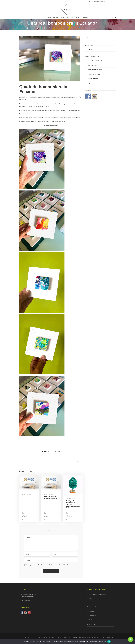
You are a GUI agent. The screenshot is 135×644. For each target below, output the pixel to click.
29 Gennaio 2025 (71, 499)
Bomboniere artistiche (94, 74)
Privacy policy (93, 624)
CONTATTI (85, 18)
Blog (91, 599)
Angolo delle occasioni (94, 83)
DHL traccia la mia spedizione (98, 594)
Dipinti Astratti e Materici (95, 70)
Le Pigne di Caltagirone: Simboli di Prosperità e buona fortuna (73, 504)
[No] (133, 641)
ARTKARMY (75, 18)
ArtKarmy (32, 28)
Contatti (90, 49)
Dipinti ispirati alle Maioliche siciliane (51, 497)
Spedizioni (92, 611)
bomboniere (43, 28)
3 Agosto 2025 (27, 494)
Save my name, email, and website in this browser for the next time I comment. (50, 565)
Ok (109, 641)
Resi (90, 620)
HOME (49, 18)
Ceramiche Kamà (93, 78)
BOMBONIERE (65, 18)
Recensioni (92, 616)
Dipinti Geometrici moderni (96, 61)
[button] (131, 639)
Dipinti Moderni (92, 65)
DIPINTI (56, 18)
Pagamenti (92, 607)
